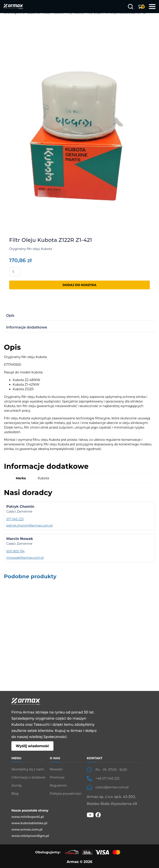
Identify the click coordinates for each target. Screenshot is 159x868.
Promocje (57, 777)
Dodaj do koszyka (80, 285)
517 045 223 (15, 519)
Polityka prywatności (65, 794)
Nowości (56, 769)
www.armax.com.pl (27, 829)
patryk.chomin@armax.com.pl (29, 525)
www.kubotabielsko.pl (29, 823)
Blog (15, 794)
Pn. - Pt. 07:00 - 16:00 (111, 770)
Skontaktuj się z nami (28, 769)
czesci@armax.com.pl (112, 787)
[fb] (98, 815)
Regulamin (58, 785)
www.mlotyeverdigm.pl (30, 836)
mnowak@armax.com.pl (25, 558)
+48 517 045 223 (107, 778)
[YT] (90, 815)
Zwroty (17, 785)
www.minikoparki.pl (28, 817)
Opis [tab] (10, 315)
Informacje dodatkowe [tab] (27, 327)
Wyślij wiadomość (32, 746)
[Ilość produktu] (15, 272)
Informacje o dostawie (28, 777)
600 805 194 (15, 551)
